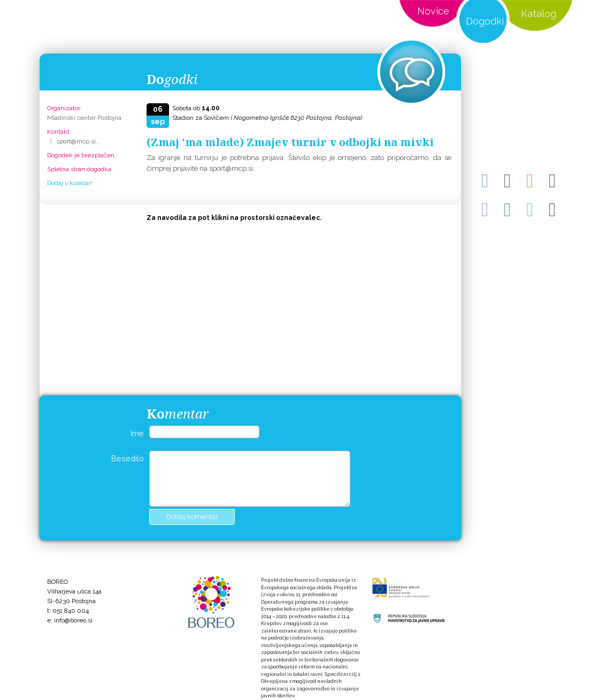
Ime (137, 433)
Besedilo (128, 458)
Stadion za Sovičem (267, 118)
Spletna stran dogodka (79, 169)
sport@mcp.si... (79, 141)
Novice (433, 11)
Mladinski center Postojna (84, 118)
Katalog (539, 14)
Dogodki (485, 21)
